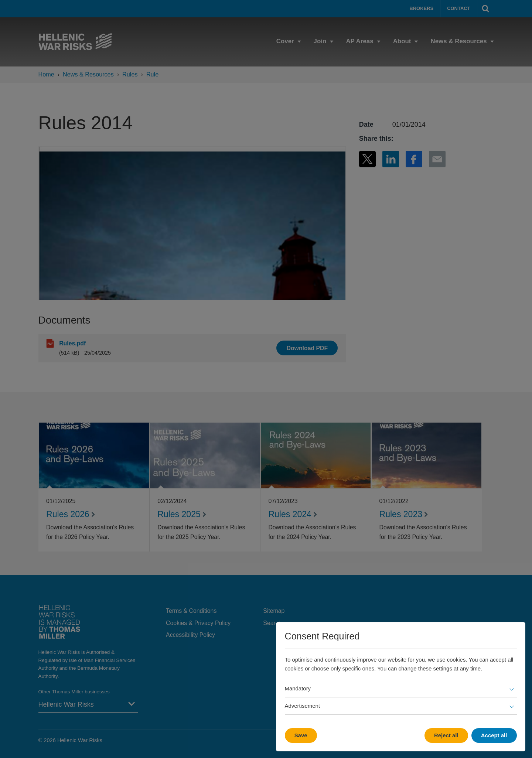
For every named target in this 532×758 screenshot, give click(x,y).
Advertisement (302, 706)
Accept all (494, 735)
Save (301, 735)
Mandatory (298, 688)
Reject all (446, 735)
